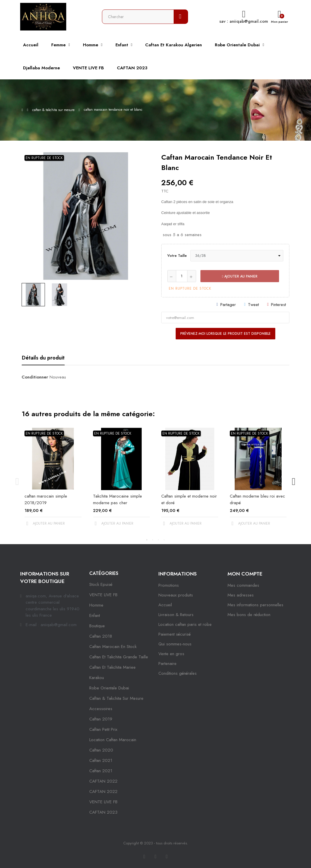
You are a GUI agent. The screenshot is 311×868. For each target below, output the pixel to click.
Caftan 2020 (101, 750)
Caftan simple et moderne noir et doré (189, 499)
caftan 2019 (101, 719)
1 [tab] (147, 540)
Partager (228, 305)
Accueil (165, 605)
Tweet (253, 305)
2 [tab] (153, 540)
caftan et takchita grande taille (119, 657)
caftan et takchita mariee (112, 667)
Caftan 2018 (101, 636)
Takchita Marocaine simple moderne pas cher (117, 499)
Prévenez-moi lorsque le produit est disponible (225, 334)
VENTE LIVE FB (103, 595)
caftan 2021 (101, 760)
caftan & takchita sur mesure (116, 698)
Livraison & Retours (176, 615)
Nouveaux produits (176, 595)
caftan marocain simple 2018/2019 (46, 499)
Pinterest (278, 305)
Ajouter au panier (240, 276)
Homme (96, 605)
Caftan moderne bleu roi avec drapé (257, 499)
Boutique (97, 626)
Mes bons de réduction (249, 615)
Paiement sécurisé (175, 634)
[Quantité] (182, 276)
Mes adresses (241, 595)
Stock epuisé (101, 584)
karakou (97, 678)
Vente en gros (171, 654)
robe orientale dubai (109, 688)
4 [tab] (164, 540)
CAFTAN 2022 (103, 781)
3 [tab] (158, 540)
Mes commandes (243, 585)
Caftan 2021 (101, 771)
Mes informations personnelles (255, 605)
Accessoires (101, 709)
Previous (17, 481)
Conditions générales (178, 673)
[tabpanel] (53, 482)
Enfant (95, 615)
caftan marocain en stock (113, 647)
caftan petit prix (103, 729)
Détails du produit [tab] (43, 358)
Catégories (104, 573)
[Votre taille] (237, 256)
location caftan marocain (113, 740)
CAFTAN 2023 (103, 812)
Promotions (169, 585)
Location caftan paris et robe (185, 624)
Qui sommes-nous (175, 644)
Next (294, 481)
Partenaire (167, 664)
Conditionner (35, 377)
